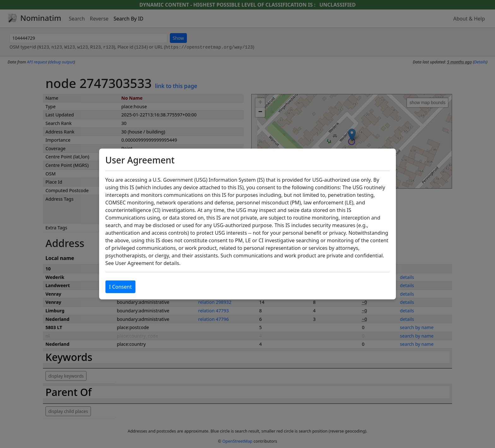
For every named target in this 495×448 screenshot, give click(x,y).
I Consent (121, 287)
